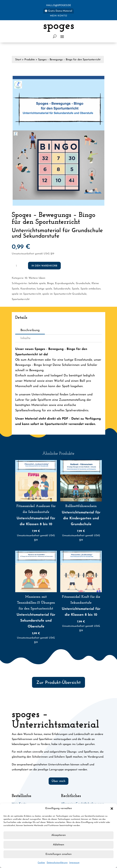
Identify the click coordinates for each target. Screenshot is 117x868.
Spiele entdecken (91, 289)
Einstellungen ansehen (58, 854)
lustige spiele (44, 289)
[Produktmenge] (18, 266)
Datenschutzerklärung (57, 863)
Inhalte (26, 338)
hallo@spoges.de (59, 5)
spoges (59, 26)
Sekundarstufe (62, 289)
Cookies (41, 863)
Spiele (75, 289)
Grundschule (83, 283)
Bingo (50, 283)
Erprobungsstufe (65, 283)
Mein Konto (59, 16)
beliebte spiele (37, 283)
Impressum (74, 863)
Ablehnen (58, 845)
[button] (112, 809)
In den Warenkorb (44, 266)
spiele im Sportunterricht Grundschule (64, 294)
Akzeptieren (58, 835)
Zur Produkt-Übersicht (58, 683)
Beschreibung (30, 330)
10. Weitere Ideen (35, 278)
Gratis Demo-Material (60, 11)
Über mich (58, 781)
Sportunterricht (21, 299)
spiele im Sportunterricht (26, 294)
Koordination (28, 289)
